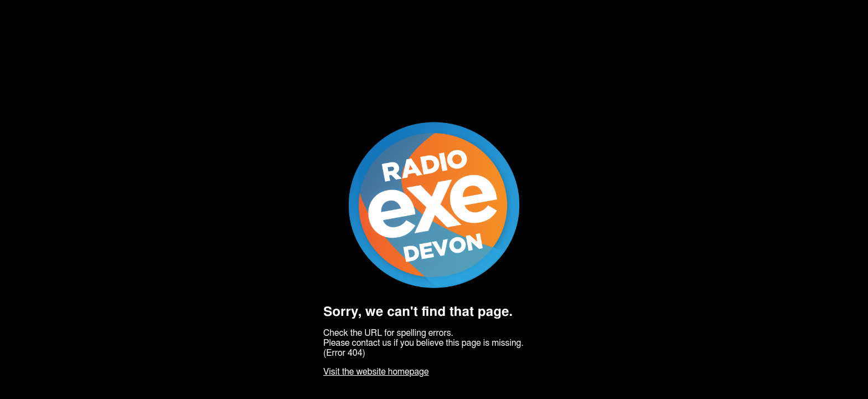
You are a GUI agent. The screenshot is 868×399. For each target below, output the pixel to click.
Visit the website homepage (376, 372)
